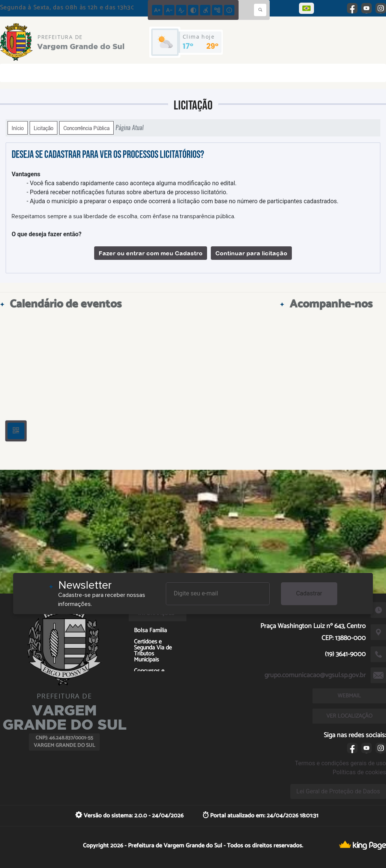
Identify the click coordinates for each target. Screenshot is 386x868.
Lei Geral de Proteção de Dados (338, 791)
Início (18, 128)
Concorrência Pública (86, 128)
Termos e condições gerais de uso (340, 763)
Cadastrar (309, 593)
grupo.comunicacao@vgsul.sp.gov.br (315, 675)
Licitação (44, 128)
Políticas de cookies (359, 772)
